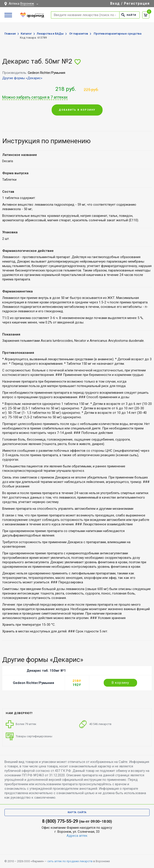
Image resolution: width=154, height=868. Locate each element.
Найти (129, 15)
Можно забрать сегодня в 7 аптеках (35, 97)
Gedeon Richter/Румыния (33, 683)
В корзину (120, 683)
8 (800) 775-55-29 (60, 821)
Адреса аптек (77, 836)
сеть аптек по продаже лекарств (70, 861)
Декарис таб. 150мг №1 (46, 671)
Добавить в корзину (77, 110)
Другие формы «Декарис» (22, 78)
